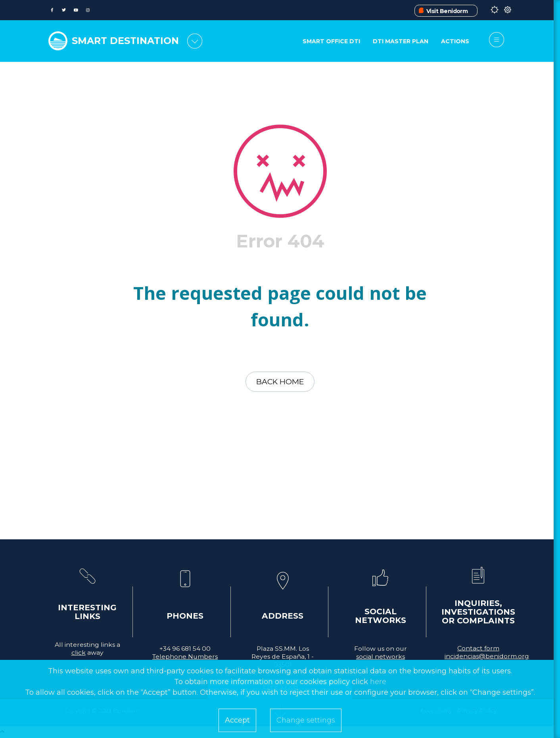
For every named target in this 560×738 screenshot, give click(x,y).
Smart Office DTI (331, 42)
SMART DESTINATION (128, 40)
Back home (280, 382)
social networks (381, 658)
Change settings (306, 720)
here (378, 682)
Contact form (478, 649)
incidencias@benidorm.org (487, 657)
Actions (455, 42)
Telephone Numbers (185, 658)
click (79, 654)
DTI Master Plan (400, 42)
